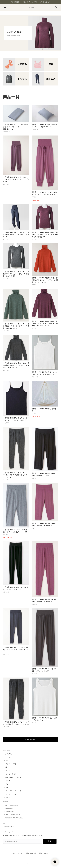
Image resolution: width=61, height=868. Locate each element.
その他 (8, 781)
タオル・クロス (11, 774)
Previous (2, 33)
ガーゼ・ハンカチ (12, 794)
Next (59, 33)
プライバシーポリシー (13, 815)
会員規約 (46, 853)
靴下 (7, 767)
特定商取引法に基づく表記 (14, 818)
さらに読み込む (31, 739)
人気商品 (9, 754)
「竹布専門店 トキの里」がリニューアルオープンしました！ (31, 2)
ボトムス (9, 761)
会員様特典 (9, 808)
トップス (9, 757)
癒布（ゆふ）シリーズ (13, 777)
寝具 (7, 787)
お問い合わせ (10, 811)
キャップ (9, 797)
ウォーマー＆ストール (13, 791)
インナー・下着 (11, 764)
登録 (50, 841)
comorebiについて (12, 805)
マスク (8, 771)
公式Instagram (11, 826)
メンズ (8, 784)
